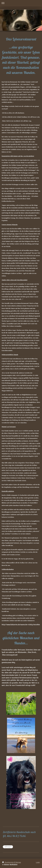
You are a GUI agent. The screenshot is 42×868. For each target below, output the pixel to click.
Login (38, 862)
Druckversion (8, 862)
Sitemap (18, 862)
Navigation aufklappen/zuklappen (21, 3)
